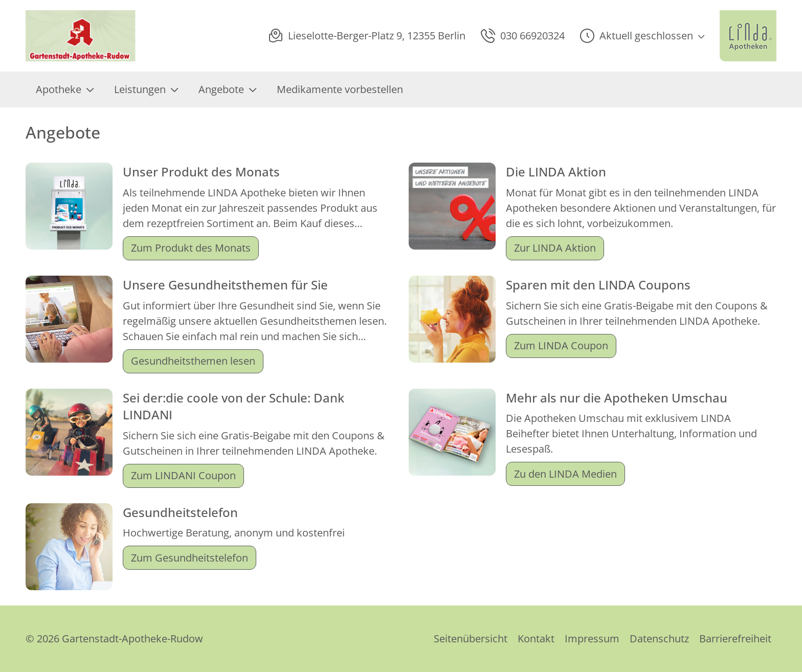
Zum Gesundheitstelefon (190, 558)
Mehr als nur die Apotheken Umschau (617, 398)
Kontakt (536, 639)
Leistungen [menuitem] (146, 89)
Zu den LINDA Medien (565, 474)
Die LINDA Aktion (556, 172)
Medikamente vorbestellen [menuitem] (340, 89)
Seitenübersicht (471, 639)
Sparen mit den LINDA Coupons (598, 285)
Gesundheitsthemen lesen (193, 361)
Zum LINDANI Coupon (183, 475)
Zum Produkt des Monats (191, 248)
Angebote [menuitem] (227, 89)
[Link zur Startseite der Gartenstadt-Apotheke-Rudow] (81, 36)
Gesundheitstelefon (180, 512)
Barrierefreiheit (735, 639)
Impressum (592, 639)
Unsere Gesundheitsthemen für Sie (225, 285)
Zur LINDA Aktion (555, 248)
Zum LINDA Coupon (561, 345)
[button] (642, 36)
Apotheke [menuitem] (65, 89)
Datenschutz (659, 639)
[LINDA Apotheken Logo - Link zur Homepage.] (748, 36)
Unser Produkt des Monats (201, 172)
